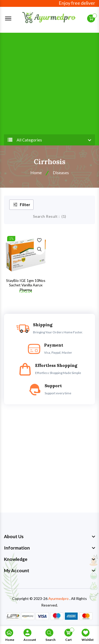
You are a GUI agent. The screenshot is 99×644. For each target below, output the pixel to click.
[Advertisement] (49, 82)
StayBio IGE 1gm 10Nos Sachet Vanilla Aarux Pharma (26, 285)
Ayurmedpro (58, 598)
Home (36, 172)
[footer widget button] (49, 537)
